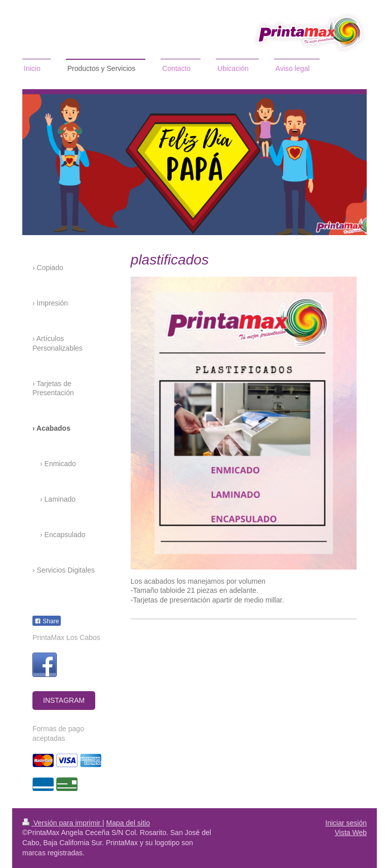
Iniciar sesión (346, 823)
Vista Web (351, 833)
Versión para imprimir (62, 823)
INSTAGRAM (64, 700)
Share (47, 621)
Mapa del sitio (128, 823)
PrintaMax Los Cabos (66, 637)
